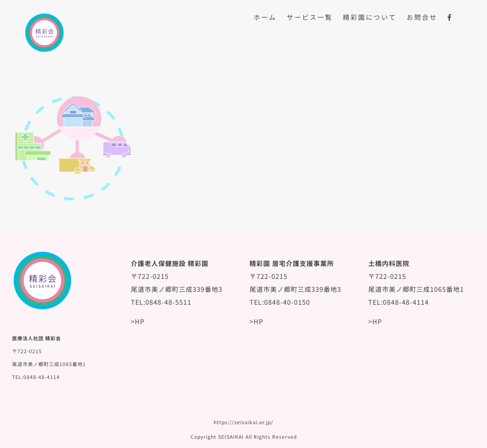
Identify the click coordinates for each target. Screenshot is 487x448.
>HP (138, 321)
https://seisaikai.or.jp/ (243, 422)
